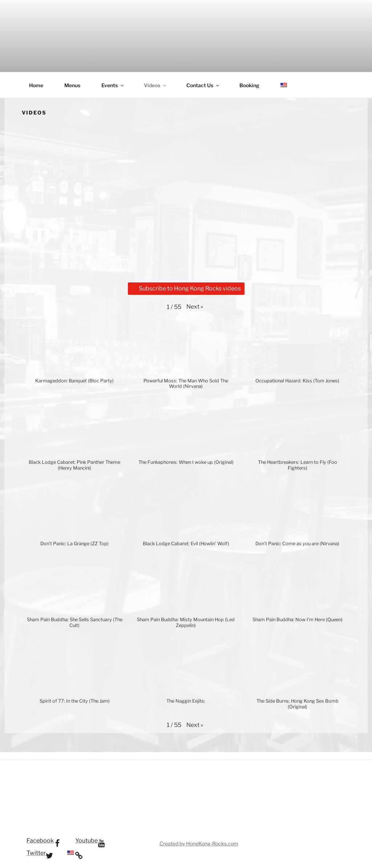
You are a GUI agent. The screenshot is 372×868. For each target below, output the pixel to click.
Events (113, 85)
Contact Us (203, 85)
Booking (249, 85)
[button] (195, 307)
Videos (155, 85)
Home (36, 85)
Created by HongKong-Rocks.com (199, 843)
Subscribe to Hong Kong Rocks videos (186, 288)
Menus (72, 85)
